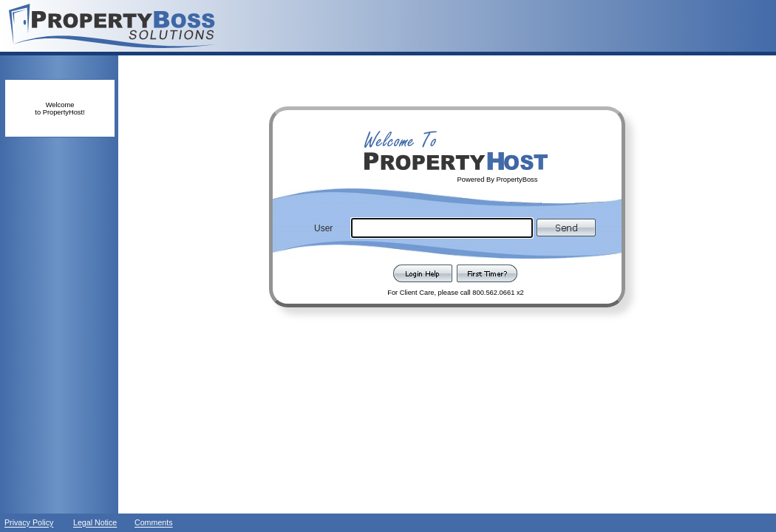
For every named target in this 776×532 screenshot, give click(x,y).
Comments (154, 523)
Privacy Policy (29, 523)
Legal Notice (95, 523)
